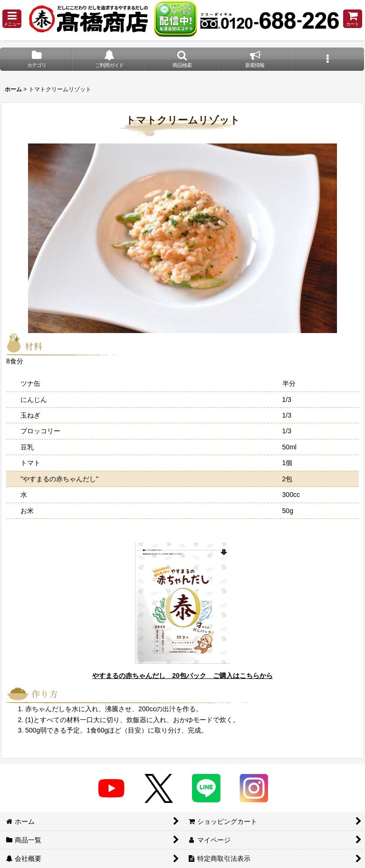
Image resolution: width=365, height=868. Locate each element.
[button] (12, 19)
